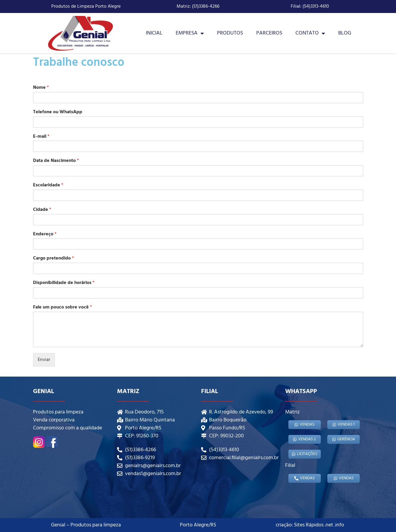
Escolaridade (48, 185)
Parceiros (269, 33)
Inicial (154, 33)
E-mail (41, 137)
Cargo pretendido (54, 258)
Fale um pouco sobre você (63, 307)
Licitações (305, 454)
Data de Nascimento (56, 161)
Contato (310, 33)
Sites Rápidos (309, 525)
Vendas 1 (344, 425)
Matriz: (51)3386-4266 (198, 6)
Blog (345, 33)
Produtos (230, 33)
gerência (344, 439)
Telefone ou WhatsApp (58, 112)
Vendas (304, 425)
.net (329, 525)
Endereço (45, 234)
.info (339, 525)
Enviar (44, 360)
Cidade (42, 210)
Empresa (190, 33)
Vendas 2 (304, 439)
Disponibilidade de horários (64, 283)
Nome (41, 88)
